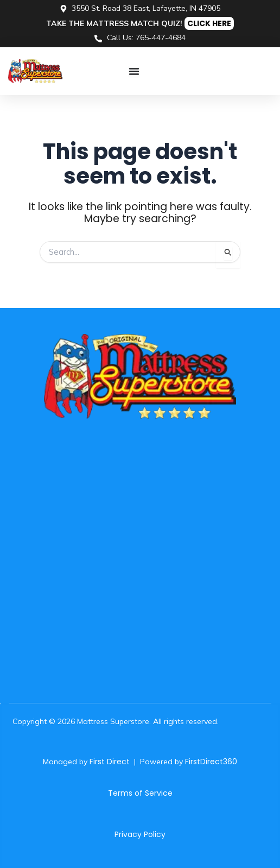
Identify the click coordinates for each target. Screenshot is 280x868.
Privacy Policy (140, 834)
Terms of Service (140, 793)
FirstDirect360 (211, 762)
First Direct (110, 762)
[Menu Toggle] (134, 71)
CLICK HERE (209, 23)
